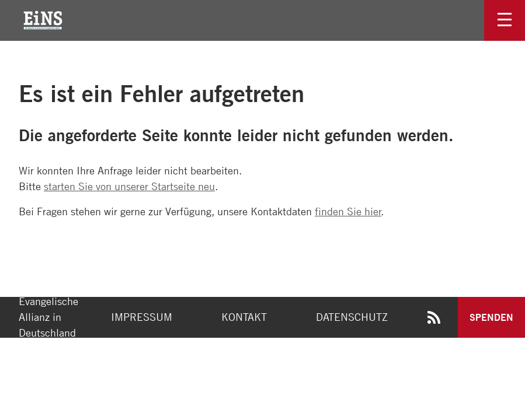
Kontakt (244, 317)
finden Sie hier (348, 211)
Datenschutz (352, 317)
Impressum (142, 317)
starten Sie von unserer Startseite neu (129, 186)
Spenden (491, 317)
